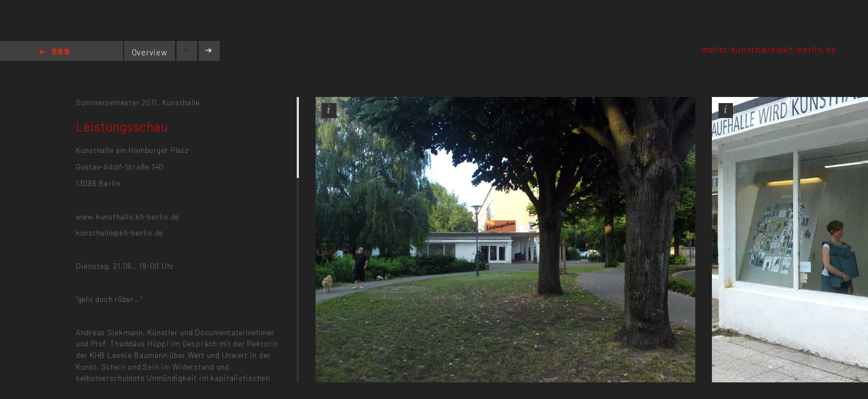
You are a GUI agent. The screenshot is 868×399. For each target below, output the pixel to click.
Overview (150, 52)
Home (54, 52)
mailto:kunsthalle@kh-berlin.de (769, 49)
